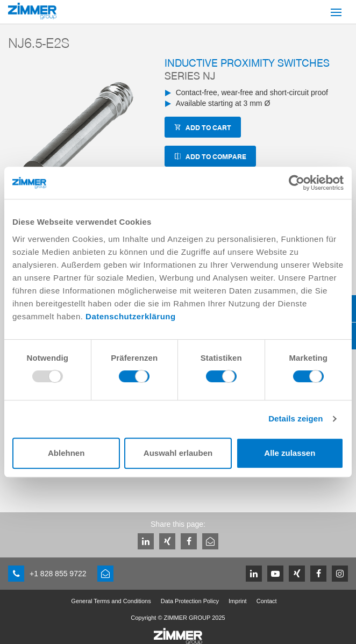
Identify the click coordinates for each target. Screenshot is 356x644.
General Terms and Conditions (111, 601)
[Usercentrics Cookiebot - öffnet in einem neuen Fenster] (297, 183)
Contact (267, 601)
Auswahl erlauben (178, 453)
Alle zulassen (290, 453)
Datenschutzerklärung (131, 316)
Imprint (238, 601)
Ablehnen (66, 453)
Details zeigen (296, 418)
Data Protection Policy (190, 601)
